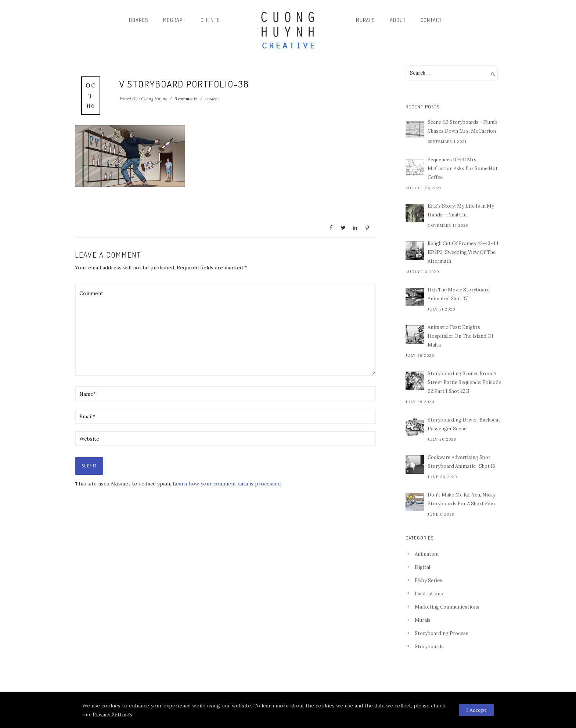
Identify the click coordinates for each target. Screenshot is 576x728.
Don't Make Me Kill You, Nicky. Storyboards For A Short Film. (462, 499)
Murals (366, 20)
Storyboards (429, 647)
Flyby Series (429, 580)
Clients (210, 20)
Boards (139, 20)
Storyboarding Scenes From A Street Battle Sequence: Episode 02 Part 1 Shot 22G (464, 382)
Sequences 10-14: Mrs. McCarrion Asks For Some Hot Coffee (463, 168)
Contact (431, 20)
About (398, 20)
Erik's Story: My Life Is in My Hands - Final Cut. (461, 210)
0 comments (186, 99)
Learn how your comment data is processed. (227, 484)
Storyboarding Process (442, 633)
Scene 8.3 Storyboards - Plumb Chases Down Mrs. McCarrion (462, 127)
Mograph (174, 20)
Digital (422, 567)
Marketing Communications (447, 607)
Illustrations (429, 594)
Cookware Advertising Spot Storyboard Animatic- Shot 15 (461, 462)
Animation (427, 554)
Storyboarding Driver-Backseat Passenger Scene (464, 424)
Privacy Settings (112, 714)
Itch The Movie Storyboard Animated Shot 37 (459, 294)
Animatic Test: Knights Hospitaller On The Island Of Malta (460, 336)
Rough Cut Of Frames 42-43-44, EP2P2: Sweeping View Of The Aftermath (464, 252)
